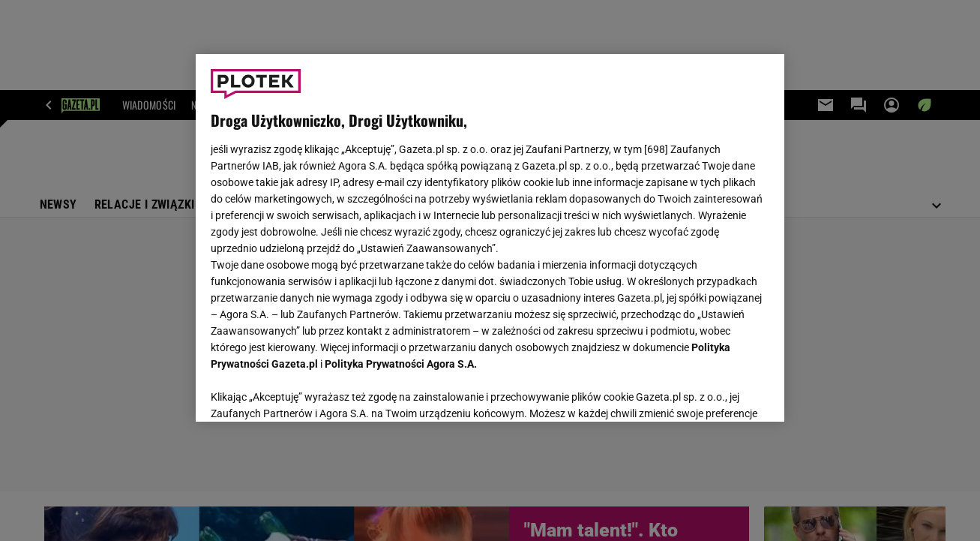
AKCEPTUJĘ (718, 392)
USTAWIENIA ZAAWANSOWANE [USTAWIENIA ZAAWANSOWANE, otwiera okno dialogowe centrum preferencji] (309, 392)
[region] (490, 238)
